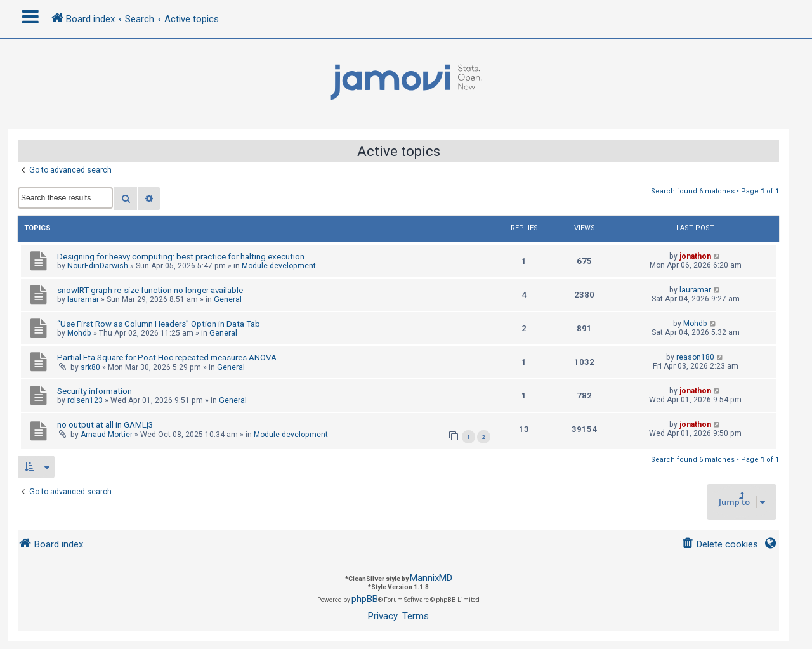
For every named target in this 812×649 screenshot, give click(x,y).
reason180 (695, 357)
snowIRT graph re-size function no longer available (150, 290)
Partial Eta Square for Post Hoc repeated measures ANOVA (167, 357)
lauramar (83, 299)
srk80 (90, 367)
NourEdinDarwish (98, 266)
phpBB (365, 599)
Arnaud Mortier (107, 435)
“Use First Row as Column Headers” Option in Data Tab (159, 324)
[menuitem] (720, 545)
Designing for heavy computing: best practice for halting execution (181, 257)
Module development (279, 266)
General (228, 299)
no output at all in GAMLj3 (105, 425)
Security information (95, 391)
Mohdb (79, 333)
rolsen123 (85, 400)
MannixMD (431, 578)
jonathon (695, 256)
